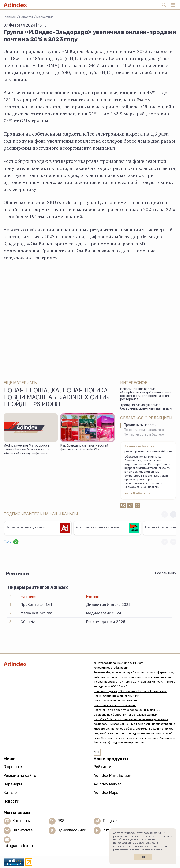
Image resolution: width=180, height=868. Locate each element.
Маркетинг (45, 17)
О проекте (13, 767)
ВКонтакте (22, 830)
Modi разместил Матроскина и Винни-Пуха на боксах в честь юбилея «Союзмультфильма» (27, 450)
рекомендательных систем (131, 849)
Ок (143, 857)
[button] (173, 514)
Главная (10, 17)
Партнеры (13, 784)
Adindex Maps (106, 793)
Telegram (111, 821)
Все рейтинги (166, 573)
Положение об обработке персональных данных (127, 710)
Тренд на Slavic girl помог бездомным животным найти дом (146, 407)
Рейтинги (102, 767)
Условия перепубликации (111, 668)
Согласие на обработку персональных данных (125, 715)
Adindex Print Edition (112, 775)
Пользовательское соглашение (115, 705)
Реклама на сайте (20, 775)
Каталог (11, 793)
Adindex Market (107, 784)
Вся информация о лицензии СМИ (116, 696)
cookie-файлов (145, 843)
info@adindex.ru (18, 846)
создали (78, 244)
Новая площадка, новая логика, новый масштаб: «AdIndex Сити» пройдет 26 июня (57, 398)
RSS (61, 821)
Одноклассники (72, 830)
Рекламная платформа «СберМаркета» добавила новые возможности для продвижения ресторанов (146, 395)
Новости (26, 17)
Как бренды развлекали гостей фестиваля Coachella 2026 (84, 448)
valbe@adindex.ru (138, 494)
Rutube (109, 830)
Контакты (21, 821)
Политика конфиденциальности (115, 700)
